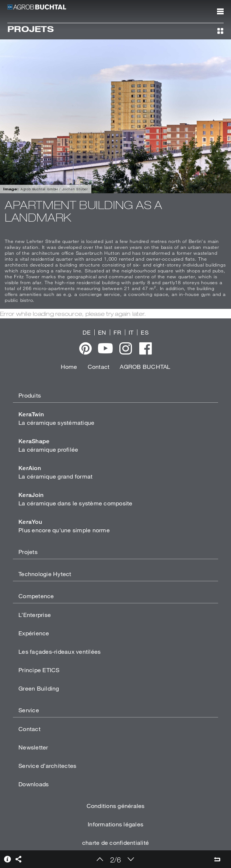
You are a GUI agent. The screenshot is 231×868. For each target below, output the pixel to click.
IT (131, 332)
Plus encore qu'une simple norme (64, 526)
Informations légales (115, 824)
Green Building (39, 688)
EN (102, 332)
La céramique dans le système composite (76, 499)
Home (69, 366)
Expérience (34, 633)
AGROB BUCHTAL (145, 366)
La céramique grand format (55, 472)
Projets (28, 552)
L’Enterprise (35, 615)
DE (87, 332)
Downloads (34, 784)
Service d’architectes (47, 765)
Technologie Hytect (45, 574)
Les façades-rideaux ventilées (59, 651)
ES (145, 332)
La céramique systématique (56, 418)
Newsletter (33, 747)
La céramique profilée (48, 445)
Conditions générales (116, 806)
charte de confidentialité (115, 842)
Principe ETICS (39, 670)
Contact (99, 366)
